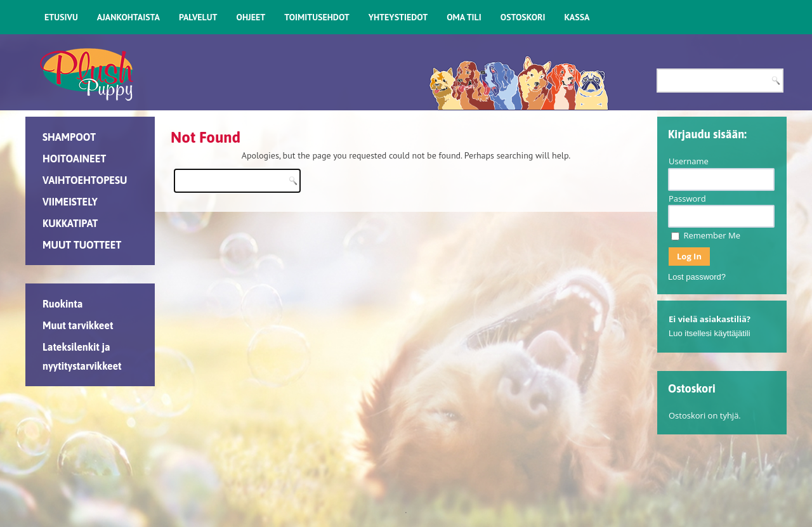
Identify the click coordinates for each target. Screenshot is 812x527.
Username (689, 161)
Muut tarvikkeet (78, 325)
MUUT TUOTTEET (82, 245)
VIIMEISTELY (70, 202)
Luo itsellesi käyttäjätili (710, 333)
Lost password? (697, 277)
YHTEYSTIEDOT (398, 17)
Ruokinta (62, 304)
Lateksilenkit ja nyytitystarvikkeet (82, 356)
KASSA (577, 17)
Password (687, 198)
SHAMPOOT (69, 137)
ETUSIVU (61, 17)
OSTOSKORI (523, 17)
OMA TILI (464, 17)
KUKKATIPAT (70, 223)
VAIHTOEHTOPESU (85, 180)
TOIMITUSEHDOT (317, 17)
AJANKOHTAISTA (128, 17)
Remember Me (706, 235)
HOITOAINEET (74, 159)
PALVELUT (198, 17)
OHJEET (251, 17)
